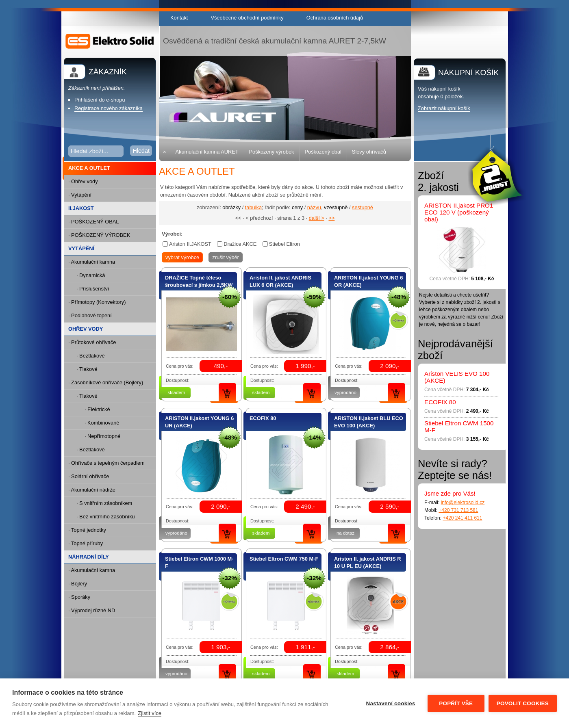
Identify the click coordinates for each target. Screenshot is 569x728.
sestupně (363, 207)
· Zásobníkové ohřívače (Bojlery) (106, 382)
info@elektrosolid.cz (463, 503)
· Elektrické (97, 409)
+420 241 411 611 (462, 518)
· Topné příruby (86, 543)
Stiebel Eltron (284, 244)
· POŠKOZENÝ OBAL (93, 222)
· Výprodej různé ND (92, 610)
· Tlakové (87, 369)
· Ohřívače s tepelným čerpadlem (106, 463)
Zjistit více (150, 713)
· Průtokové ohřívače (92, 342)
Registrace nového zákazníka (109, 108)
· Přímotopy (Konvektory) (97, 302)
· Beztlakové (91, 356)
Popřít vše (456, 703)
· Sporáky (79, 597)
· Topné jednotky (87, 530)
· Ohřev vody (83, 181)
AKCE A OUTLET (87, 168)
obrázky (231, 207)
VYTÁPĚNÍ (81, 248)
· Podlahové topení (90, 315)
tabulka (253, 207)
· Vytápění (80, 195)
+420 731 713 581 (458, 510)
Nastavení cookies (391, 703)
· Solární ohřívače (89, 476)
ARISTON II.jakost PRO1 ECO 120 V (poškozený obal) (459, 212)
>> (331, 218)
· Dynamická (91, 275)
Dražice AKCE (240, 244)
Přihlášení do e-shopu (100, 100)
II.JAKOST (81, 208)
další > (317, 218)
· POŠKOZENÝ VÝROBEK (99, 235)
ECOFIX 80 (263, 418)
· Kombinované (102, 423)
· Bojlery (78, 584)
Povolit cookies (523, 703)
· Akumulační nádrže (92, 490)
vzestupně (336, 207)
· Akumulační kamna (92, 262)
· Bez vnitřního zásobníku (106, 517)
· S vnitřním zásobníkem (104, 503)
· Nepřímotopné (102, 436)
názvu (314, 207)
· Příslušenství (93, 289)
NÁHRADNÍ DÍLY (89, 557)
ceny (297, 207)
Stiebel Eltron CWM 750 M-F (284, 559)
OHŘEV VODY (86, 329)
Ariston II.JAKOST (190, 244)
